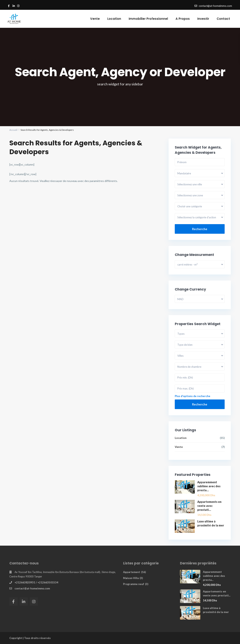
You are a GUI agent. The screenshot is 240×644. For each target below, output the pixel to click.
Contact (223, 19)
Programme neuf (134, 584)
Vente (95, 19)
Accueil (13, 130)
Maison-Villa (131, 578)
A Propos (183, 19)
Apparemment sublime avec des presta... (209, 486)
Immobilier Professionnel (148, 19)
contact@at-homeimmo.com (32, 588)
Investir (203, 19)
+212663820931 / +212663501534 (36, 582)
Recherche (200, 229)
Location (114, 19)
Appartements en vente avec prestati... (209, 506)
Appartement (132, 572)
